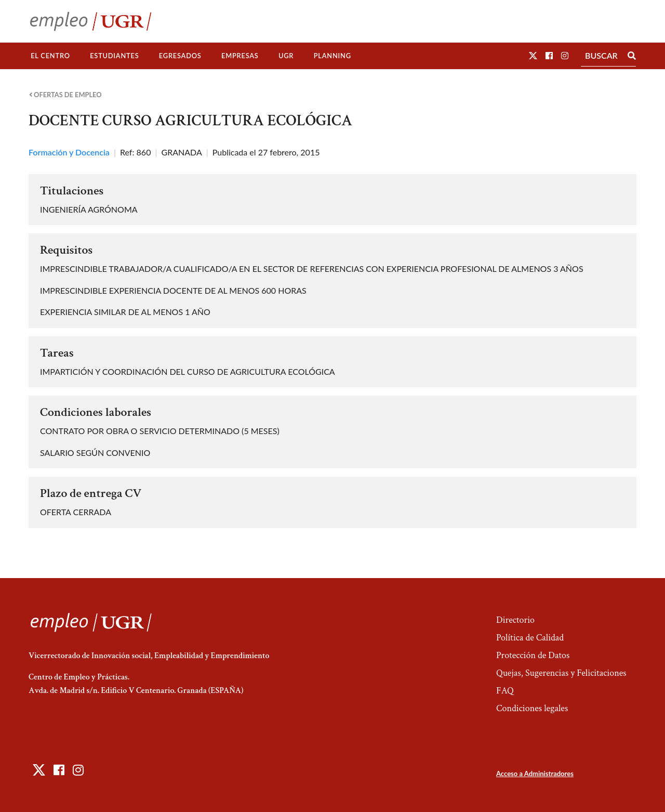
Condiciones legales (532, 708)
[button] (533, 55)
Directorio (515, 620)
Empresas (240, 56)
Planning (332, 56)
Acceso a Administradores (535, 774)
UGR (286, 56)
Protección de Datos (533, 655)
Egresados (180, 56)
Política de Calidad (530, 638)
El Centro (50, 56)
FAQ (505, 691)
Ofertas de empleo (65, 95)
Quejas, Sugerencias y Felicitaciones (561, 673)
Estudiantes (114, 56)
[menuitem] (50, 56)
